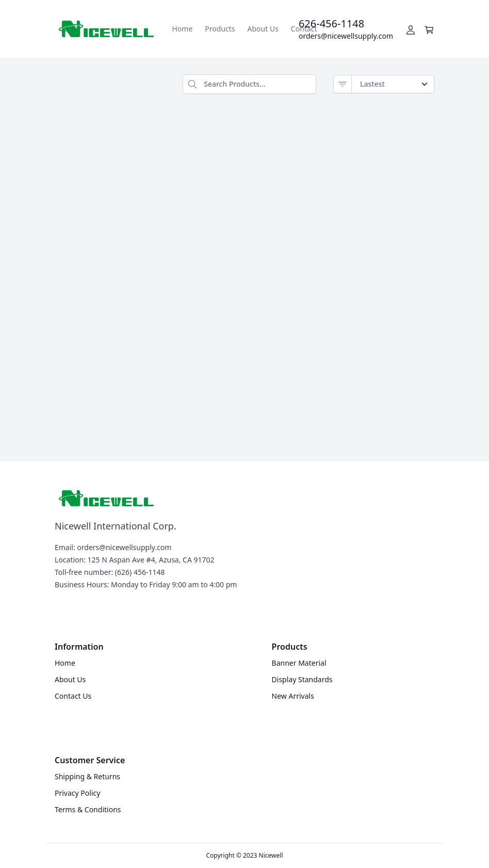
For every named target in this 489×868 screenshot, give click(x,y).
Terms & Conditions (88, 809)
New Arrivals (293, 696)
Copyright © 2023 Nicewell (245, 855)
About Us (263, 29)
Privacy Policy (77, 793)
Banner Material (299, 663)
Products (220, 29)
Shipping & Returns (87, 776)
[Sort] (343, 84)
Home (183, 29)
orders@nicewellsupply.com (346, 36)
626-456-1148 (331, 23)
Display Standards (302, 679)
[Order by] (393, 84)
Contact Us (73, 696)
